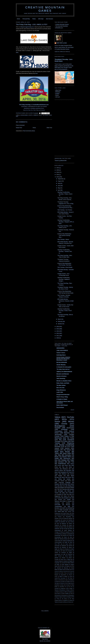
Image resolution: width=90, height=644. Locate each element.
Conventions (58, 431)
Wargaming (71, 443)
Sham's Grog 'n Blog (62, 397)
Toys (63, 467)
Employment (58, 513)
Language (57, 563)
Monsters (57, 508)
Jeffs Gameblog (61, 378)
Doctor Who (71, 477)
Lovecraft (63, 563)
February (60, 321)
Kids (71, 537)
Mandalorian (63, 590)
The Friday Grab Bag (25, 105)
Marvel (69, 491)
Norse (62, 592)
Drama (70, 558)
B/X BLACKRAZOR (62, 362)
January (60, 324)
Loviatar (71, 573)
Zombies (57, 518)
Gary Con (62, 486)
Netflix (56, 549)
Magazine (64, 523)
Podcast (60, 517)
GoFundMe (58, 505)
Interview (65, 489)
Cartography (57, 520)
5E (72, 570)
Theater (64, 541)
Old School (67, 450)
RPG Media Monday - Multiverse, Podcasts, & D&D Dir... (65, 301)
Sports (64, 551)
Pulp (72, 594)
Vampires (70, 551)
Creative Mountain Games (45, 9)
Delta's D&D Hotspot (62, 405)
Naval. (58, 564)
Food (70, 472)
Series (73, 549)
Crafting (56, 522)
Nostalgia (58, 428)
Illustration (63, 522)
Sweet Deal (61, 511)
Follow (34, 19)
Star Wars (58, 455)
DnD (66, 441)
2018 (58, 175)
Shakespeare (58, 530)
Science (67, 448)
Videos (57, 417)
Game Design (70, 488)
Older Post (49, 128)
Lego (58, 523)
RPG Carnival (58, 556)
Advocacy (70, 541)
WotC (64, 508)
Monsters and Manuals (63, 374)
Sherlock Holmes (64, 539)
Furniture (57, 527)
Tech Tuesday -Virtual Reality (65, 267)
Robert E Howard (67, 501)
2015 (58, 327)
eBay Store (58, 90)
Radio (71, 529)
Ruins (71, 576)
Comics (59, 465)
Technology (58, 435)
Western (57, 558)
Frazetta (57, 559)
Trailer (72, 460)
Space (63, 477)
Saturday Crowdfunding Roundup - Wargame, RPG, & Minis (66, 222)
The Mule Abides (61, 385)
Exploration (57, 585)
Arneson (56, 571)
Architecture (72, 580)
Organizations (64, 575)
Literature (61, 462)
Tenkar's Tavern (61, 353)
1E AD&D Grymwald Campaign (66, 510)
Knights (71, 561)
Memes (73, 590)
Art (66, 446)
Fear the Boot (60, 407)
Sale (73, 498)
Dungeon (66, 498)
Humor (57, 421)
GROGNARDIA (60, 348)
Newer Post (19, 128)
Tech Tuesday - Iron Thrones (65, 210)
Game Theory (64, 573)
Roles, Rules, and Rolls (63, 383)
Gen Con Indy (68, 494)
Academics (71, 493)
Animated (70, 534)
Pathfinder (57, 529)
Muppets (56, 575)
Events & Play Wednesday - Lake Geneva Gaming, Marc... (65, 235)
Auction (59, 498)
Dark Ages (57, 583)
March (60, 319)
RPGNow (58, 92)
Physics (71, 575)
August (60, 181)
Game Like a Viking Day (66, 559)
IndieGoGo (64, 546)
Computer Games (59, 481)
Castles (64, 520)
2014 (58, 329)
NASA (56, 539)
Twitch (56, 602)
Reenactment (57, 595)
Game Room (66, 513)
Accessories (70, 428)
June (59, 186)
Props (56, 576)
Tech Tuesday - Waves (63, 239)
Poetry (61, 549)
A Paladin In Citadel (62, 399)
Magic (71, 588)
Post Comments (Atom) (29, 131)
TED (73, 597)
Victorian (61, 602)
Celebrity (70, 520)
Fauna (68, 585)
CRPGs (56, 552)
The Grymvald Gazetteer (62, 26)
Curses (71, 571)
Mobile (57, 592)
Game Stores (69, 544)
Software (58, 551)
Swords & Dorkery (61, 376)
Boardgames (24, 115)
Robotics (57, 484)
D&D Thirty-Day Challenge (63, 482)
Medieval (64, 474)
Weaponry (57, 525)
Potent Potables (65, 594)
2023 (58, 168)
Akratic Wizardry (61, 365)
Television (67, 433)
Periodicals (70, 592)
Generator (57, 588)
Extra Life (63, 585)
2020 (58, 170)
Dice (56, 460)
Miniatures (65, 469)
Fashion (60, 476)
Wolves (66, 602)
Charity (69, 500)
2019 (58, 172)
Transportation (58, 506)
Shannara (66, 568)
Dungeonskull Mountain (63, 395)
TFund (58, 599)
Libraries (59, 515)
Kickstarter (64, 429)
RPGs (40, 115)
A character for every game (64, 367)
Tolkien (57, 453)
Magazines (57, 496)
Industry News (66, 457)
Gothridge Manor (61, 355)
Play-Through (65, 529)
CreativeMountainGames (39, 105)
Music (56, 472)
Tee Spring (64, 599)
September (61, 179)
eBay (63, 493)
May (59, 188)
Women (70, 602)
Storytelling (68, 517)
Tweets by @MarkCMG (61, 161)
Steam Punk (62, 570)
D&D (69, 506)
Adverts (71, 518)
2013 (58, 331)
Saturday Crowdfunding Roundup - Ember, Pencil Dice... (65, 311)
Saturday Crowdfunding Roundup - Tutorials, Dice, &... (65, 251)
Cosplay (68, 582)
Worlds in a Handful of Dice (64, 381)
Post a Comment (20, 125)
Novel (73, 532)
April (59, 190)
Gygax (56, 474)
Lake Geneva (71, 522)
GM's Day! (41, 19)
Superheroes (62, 464)
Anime (56, 580)
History (72, 464)
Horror (70, 481)
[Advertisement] (62, 128)
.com (47, 105)
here (17, 52)
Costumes (64, 552)
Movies (71, 421)
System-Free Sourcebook (60, 578)
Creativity (64, 525)
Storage (69, 597)
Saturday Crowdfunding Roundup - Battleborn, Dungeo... (64, 279)
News (65, 496)
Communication (58, 542)
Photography (71, 515)
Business (65, 535)
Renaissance (64, 595)
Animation (57, 503)
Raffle (61, 576)
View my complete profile (62, 52)
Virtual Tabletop (68, 530)
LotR (64, 554)
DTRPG (57, 94)
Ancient (60, 500)
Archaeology (58, 535)
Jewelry (65, 561)
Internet (70, 546)
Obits (56, 488)
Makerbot (57, 590)
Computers (63, 472)
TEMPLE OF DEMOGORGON (64, 372)
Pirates (70, 523)
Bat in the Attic (61, 388)
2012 (58, 333)
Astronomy (58, 582)
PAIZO (57, 95)
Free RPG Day (59, 544)
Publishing (59, 534)
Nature (70, 547)
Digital (70, 552)
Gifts (73, 513)
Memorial (57, 547)
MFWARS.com (59, 28)
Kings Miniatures (61, 390)
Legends (67, 532)
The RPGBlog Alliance (45, 639)
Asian (61, 571)
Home (18, 19)
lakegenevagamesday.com (27, 27)
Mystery (71, 527)
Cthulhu (70, 511)
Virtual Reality (68, 556)
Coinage (57, 532)
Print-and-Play (26, 19)
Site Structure (50, 19)
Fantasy (57, 450)
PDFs (64, 515)
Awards (72, 474)
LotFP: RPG (60, 392)
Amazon (64, 558)
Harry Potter (64, 527)
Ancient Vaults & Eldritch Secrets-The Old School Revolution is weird (63, 359)
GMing (60, 479)
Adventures (67, 458)
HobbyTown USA (64, 588)
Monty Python (71, 563)
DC (72, 582)
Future (65, 537)
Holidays (64, 460)
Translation (65, 600)
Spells (64, 597)
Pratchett (70, 554)
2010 (58, 338)
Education (69, 470)
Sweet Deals (67, 453)
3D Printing (64, 518)
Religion (66, 576)
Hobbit (57, 458)
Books (57, 457)
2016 (58, 177)
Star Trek (71, 462)
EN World (65, 484)
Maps (68, 590)
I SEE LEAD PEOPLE (62, 350)
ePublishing (71, 508)
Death (66, 542)
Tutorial (57, 493)
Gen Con (70, 587)
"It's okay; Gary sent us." (63, 369)
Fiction (66, 465)
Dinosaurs (57, 573)
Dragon (70, 525)
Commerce (66, 571)
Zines (68, 570)
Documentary (58, 537)
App (66, 580)
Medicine (57, 501)
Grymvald (57, 546)
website (69, 479)
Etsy (71, 542)
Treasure (71, 600)
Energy (59, 494)
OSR (66, 592)
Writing (70, 486)
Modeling (64, 547)
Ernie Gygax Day (69, 583)
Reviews (72, 489)
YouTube (70, 417)
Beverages (60, 491)
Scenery (67, 549)
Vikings (65, 534)
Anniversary (61, 580)
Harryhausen (58, 554)
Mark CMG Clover (62, 43)
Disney (62, 532)
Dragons (62, 488)
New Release (65, 564)
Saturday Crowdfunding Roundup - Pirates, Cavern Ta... (65, 194)
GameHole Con (63, 587)
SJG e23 (58, 97)
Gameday (36, 115)
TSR (58, 489)
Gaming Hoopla (58, 561)
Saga (60, 597)
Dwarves (62, 583)
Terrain (72, 496)
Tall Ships (70, 578)
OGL (63, 566)
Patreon (68, 566)
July (59, 183)
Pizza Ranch (57, 594)
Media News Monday (62, 452)
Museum (68, 505)
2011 (58, 336)
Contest (68, 503)
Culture (71, 535)
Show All (72, 410)
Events (31, 115)
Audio (63, 582)
